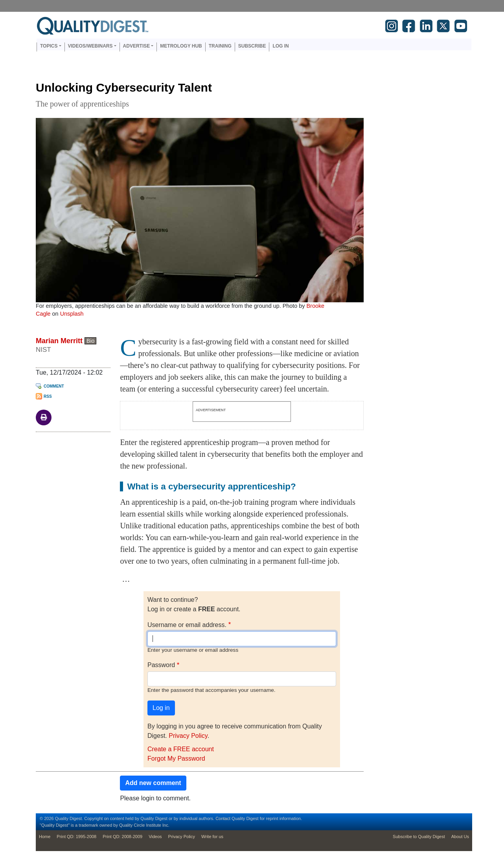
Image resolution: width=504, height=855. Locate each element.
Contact (223, 818)
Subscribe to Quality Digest (419, 837)
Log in (281, 46)
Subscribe (252, 46)
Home (45, 837)
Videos (155, 837)
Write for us (212, 837)
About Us (460, 837)
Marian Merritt (59, 341)
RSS (48, 396)
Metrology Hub (181, 46)
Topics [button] (49, 46)
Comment (54, 386)
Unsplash (72, 314)
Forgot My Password (176, 758)
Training (220, 46)
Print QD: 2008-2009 (122, 837)
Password (161, 665)
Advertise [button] (137, 46)
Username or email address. (187, 625)
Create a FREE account (181, 749)
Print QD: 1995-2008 (76, 837)
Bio (90, 341)
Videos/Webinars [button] (90, 46)
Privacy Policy (188, 736)
